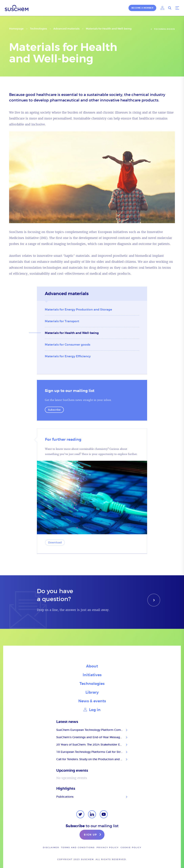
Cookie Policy (131, 847)
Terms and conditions (78, 847)
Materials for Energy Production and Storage (78, 310)
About (92, 666)
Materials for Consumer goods (68, 345)
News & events (92, 701)
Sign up (93, 835)
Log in (92, 710)
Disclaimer (51, 847)
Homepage (16, 29)
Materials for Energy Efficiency (68, 356)
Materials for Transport (62, 321)
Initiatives (92, 675)
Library (92, 692)
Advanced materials (66, 29)
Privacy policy (108, 847)
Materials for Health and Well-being (72, 333)
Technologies (38, 29)
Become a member (142, 8)
